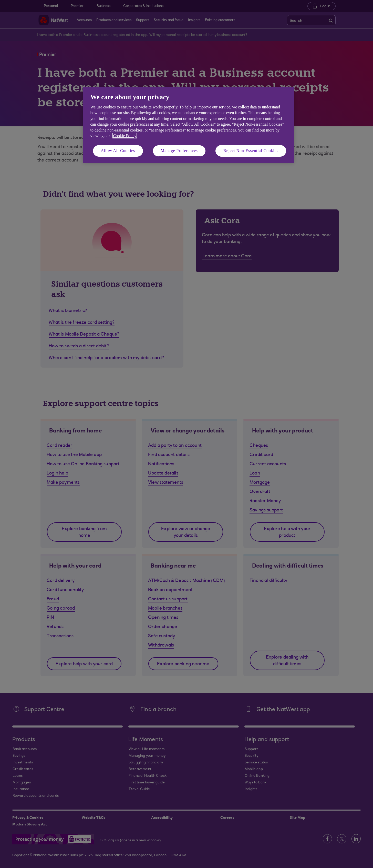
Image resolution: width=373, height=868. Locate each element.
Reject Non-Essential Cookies (251, 151)
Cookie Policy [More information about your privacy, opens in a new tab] (125, 136)
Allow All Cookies (118, 151)
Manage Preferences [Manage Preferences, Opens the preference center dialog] (179, 151)
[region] (188, 125)
